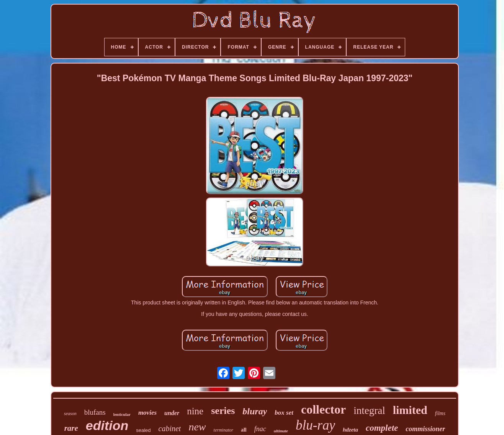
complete (382, 428)
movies (147, 413)
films (440, 413)
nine (195, 411)
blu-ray (315, 425)
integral (369, 410)
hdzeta (350, 430)
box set (284, 413)
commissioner (425, 429)
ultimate (281, 431)
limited (410, 410)
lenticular (122, 414)
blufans (95, 412)
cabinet (170, 428)
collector (323, 409)
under (172, 413)
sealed (143, 430)
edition (107, 425)
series (223, 411)
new (197, 427)
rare (71, 428)
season (70, 414)
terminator (223, 430)
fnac (260, 429)
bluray (255, 411)
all (244, 430)
